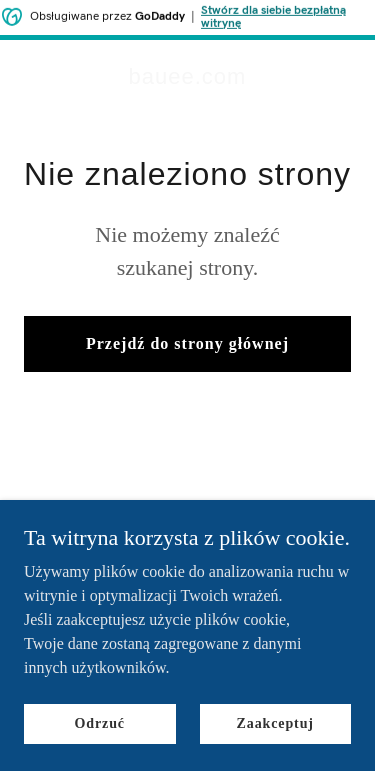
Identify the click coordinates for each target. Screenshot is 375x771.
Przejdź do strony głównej (187, 343)
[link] (188, 78)
